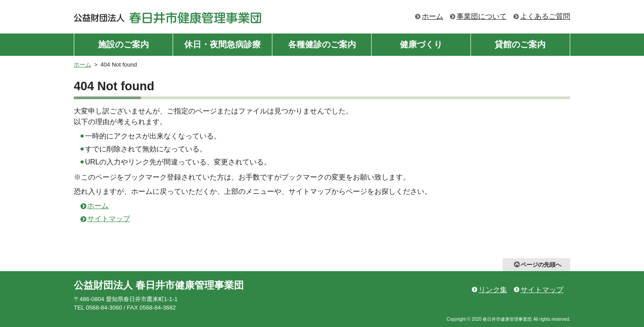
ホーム (432, 16)
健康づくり (421, 44)
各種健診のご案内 (322, 44)
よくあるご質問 (545, 16)
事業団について (482, 16)
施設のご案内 (123, 44)
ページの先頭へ (541, 265)
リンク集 (493, 290)
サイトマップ (109, 219)
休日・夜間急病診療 (222, 44)
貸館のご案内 (520, 44)
